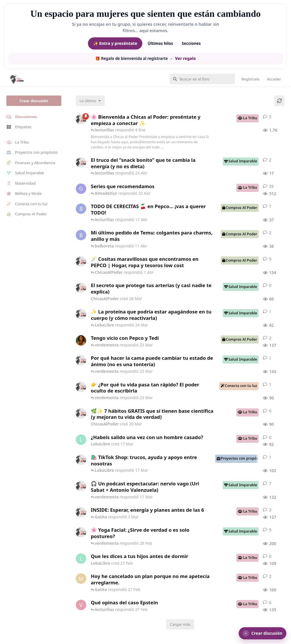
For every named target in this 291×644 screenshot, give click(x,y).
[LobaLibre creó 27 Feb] (81, 559)
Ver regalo (185, 58)
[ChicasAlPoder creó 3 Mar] (81, 512)
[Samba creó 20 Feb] (81, 340)
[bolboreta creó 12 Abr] (81, 209)
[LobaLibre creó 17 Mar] (81, 440)
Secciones (191, 43)
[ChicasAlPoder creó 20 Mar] (81, 413)
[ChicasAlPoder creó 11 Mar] (81, 460)
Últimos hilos (160, 43)
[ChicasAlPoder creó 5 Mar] (81, 486)
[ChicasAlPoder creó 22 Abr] (81, 162)
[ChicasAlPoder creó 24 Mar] (81, 314)
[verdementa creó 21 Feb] (81, 605)
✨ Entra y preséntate (115, 43)
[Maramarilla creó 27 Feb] (81, 579)
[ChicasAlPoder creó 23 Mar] (81, 387)
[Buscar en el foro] (202, 79)
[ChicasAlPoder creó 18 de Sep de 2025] (81, 119)
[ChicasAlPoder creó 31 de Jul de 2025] (81, 261)
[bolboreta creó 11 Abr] (81, 235)
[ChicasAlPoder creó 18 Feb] (81, 360)
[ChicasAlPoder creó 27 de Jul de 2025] (81, 532)
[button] (263, 633)
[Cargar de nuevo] (279, 101)
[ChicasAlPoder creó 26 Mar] (81, 288)
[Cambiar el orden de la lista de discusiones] (90, 101)
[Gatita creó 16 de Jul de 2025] (81, 189)
